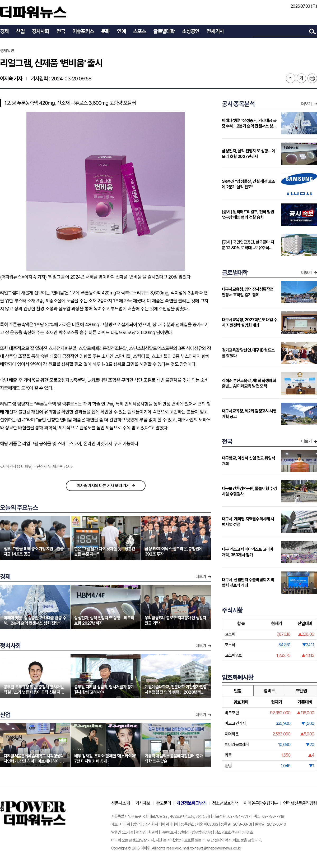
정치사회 (41, 31)
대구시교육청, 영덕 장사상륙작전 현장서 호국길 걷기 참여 (248, 292)
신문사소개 (121, 803)
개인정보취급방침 (192, 803)
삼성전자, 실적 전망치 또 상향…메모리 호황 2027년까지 (248, 154)
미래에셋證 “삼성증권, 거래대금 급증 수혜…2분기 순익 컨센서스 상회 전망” (249, 123)
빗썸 (238, 691)
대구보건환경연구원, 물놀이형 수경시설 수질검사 (249, 491)
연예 (121, 31)
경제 (4, 31)
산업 (20, 31)
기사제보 (143, 803)
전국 (61, 31)
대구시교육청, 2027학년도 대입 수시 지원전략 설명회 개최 (250, 322)
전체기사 (215, 31)
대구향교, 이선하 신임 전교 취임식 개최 (248, 461)
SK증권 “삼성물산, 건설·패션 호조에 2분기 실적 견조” (249, 184)
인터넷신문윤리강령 (300, 803)
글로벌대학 (164, 31)
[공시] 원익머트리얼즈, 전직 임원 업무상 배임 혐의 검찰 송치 (248, 215)
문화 (105, 31)
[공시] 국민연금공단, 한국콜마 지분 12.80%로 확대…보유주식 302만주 (248, 245)
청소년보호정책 (225, 803)
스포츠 (140, 31)
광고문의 (164, 803)
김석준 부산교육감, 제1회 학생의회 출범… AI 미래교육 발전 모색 (249, 383)
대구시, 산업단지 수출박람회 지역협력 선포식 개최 (248, 583)
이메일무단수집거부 (261, 803)
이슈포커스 (83, 31)
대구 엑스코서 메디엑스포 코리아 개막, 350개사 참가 (248, 552)
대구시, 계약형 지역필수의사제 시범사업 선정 (248, 522)
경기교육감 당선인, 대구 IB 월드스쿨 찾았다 (248, 353)
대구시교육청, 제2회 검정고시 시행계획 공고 (249, 414)
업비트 (269, 691)
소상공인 (191, 31)
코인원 (301, 691)
